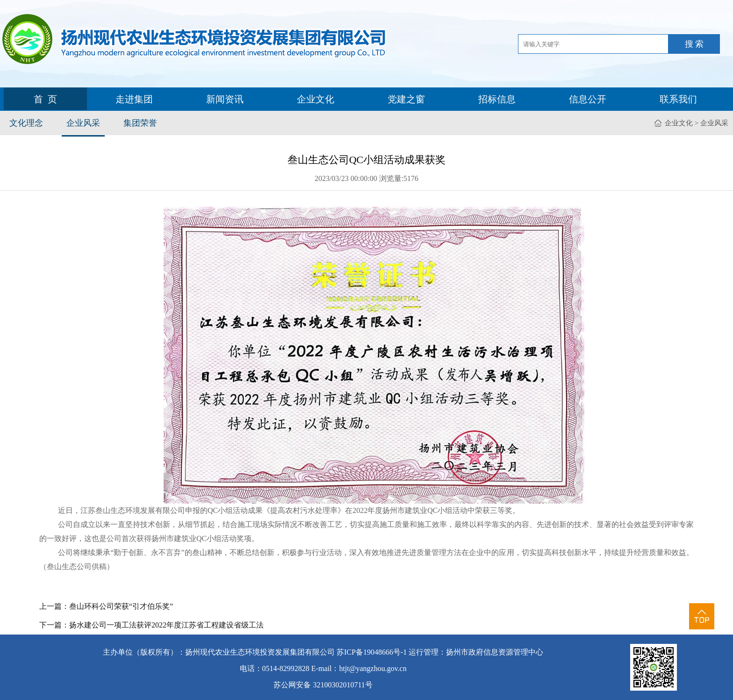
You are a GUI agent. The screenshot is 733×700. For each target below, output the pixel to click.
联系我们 (678, 99)
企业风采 (83, 123)
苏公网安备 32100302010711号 (323, 685)
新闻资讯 (225, 99)
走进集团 (134, 99)
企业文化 (316, 99)
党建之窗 (406, 99)
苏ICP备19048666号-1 (372, 652)
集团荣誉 (140, 123)
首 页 (45, 99)
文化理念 (26, 123)
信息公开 (588, 99)
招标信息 (497, 99)
